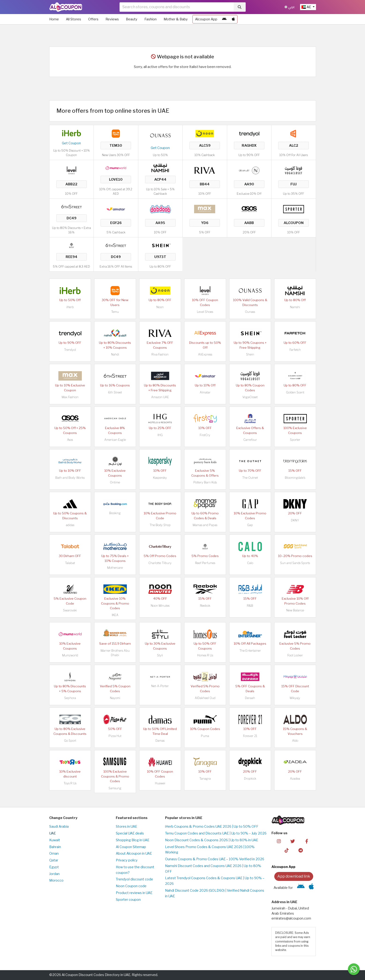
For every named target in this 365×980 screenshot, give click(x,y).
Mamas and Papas (205, 525)
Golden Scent (295, 392)
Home (54, 19)
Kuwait (55, 840)
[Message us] (354, 969)
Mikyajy (295, 698)
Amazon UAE (160, 397)
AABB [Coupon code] (249, 223)
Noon (160, 307)
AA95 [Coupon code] (160, 223)
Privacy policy (127, 860)
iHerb (70, 307)
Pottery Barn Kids (205, 482)
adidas (70, 525)
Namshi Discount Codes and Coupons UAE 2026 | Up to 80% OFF (213, 869)
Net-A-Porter (160, 686)
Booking (115, 513)
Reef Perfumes (205, 563)
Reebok (205, 606)
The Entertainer (250, 651)
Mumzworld (70, 655)
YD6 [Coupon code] (205, 223)
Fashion (151, 19)
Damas (160, 741)
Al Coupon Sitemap (131, 847)
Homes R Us (205, 655)
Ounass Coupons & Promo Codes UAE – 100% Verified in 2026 (215, 859)
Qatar (54, 860)
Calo (250, 563)
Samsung (115, 788)
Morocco (56, 880)
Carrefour (250, 440)
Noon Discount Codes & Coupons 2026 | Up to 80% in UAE (212, 840)
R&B (250, 606)
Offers (93, 19)
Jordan (54, 874)
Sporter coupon (128, 900)
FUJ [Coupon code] (294, 184)
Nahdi (115, 354)
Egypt (54, 867)
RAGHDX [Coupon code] (249, 146)
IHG (160, 435)
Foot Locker (295, 655)
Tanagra (205, 779)
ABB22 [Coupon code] (71, 184)
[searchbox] (177, 7)
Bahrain (55, 847)
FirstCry (205, 435)
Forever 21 (250, 736)
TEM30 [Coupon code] (116, 146)
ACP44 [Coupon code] (160, 180)
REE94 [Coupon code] (71, 257)
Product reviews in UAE (134, 893)
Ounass (250, 312)
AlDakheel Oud (205, 698)
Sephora (70, 698)
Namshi (295, 307)
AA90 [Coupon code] (249, 184)
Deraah (250, 698)
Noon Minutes (160, 606)
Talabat (70, 563)
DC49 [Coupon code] (71, 218)
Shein (250, 354)
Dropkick (250, 779)
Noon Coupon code (131, 886)
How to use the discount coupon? (135, 870)
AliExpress (205, 354)
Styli (160, 655)
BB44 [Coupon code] (205, 184)
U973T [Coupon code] (160, 257)
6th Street (115, 392)
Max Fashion (70, 397)
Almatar (205, 392)
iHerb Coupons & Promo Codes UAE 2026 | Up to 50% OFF (212, 827)
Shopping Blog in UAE (133, 840)
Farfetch (295, 350)
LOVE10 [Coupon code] (116, 180)
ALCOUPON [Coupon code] (294, 223)
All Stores (73, 19)
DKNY (295, 520)
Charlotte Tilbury (160, 563)
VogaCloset (250, 397)
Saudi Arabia (59, 827)
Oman (54, 853)
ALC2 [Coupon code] (294, 146)
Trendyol (70, 350)
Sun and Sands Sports (295, 563)
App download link (294, 876)
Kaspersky (160, 478)
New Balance (295, 610)
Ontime (115, 482)
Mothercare (115, 568)
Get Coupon (71, 143)
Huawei (160, 783)
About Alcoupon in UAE (134, 853)
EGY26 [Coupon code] (116, 223)
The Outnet (250, 478)
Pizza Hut (115, 736)
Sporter (295, 440)
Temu (115, 312)
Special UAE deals (130, 833)
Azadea (295, 779)
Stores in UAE (126, 827)
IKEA (115, 615)
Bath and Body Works (70, 478)
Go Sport (70, 741)
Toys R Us (70, 783)
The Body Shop (160, 525)
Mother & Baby (176, 19)
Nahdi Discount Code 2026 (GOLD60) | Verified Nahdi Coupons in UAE (215, 893)
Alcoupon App (206, 19)
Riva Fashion (160, 354)
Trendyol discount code (134, 879)
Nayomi (115, 698)
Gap (250, 525)
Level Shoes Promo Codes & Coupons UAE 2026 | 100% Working (210, 850)
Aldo (295, 741)
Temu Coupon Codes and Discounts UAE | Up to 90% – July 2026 (216, 833)
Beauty (132, 19)
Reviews (112, 19)
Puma (205, 736)
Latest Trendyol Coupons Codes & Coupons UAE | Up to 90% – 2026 (215, 881)
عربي (290, 7)
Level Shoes (205, 312)
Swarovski (70, 610)
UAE (53, 833)
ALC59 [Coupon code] (205, 146)
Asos (70, 440)
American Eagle (115, 440)
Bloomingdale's (295, 478)
